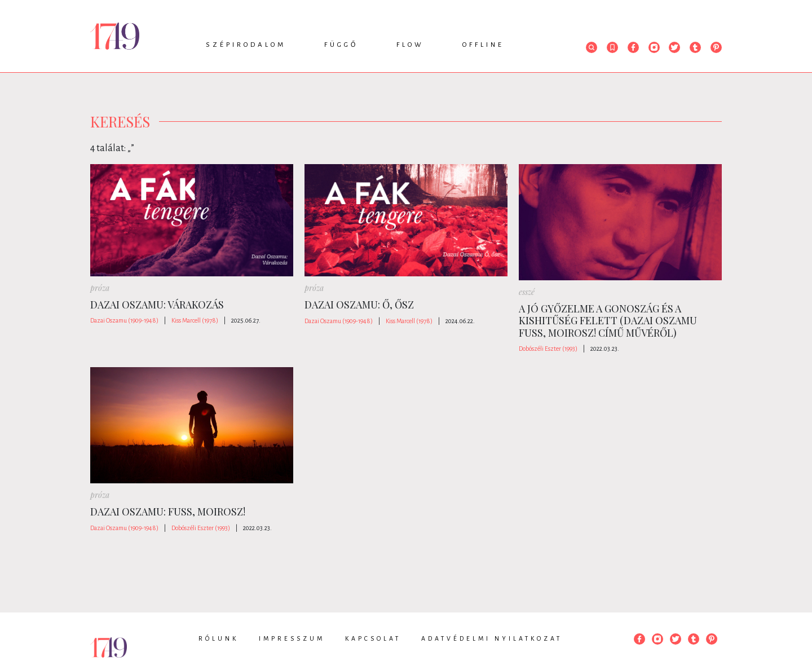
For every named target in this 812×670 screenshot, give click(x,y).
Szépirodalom (246, 45)
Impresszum (292, 638)
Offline (483, 45)
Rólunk (219, 638)
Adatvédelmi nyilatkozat (492, 638)
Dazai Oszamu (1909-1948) (124, 320)
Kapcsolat (373, 638)
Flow (410, 45)
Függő (341, 45)
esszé (527, 292)
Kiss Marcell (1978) (195, 320)
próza (100, 288)
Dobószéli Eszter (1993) (548, 349)
